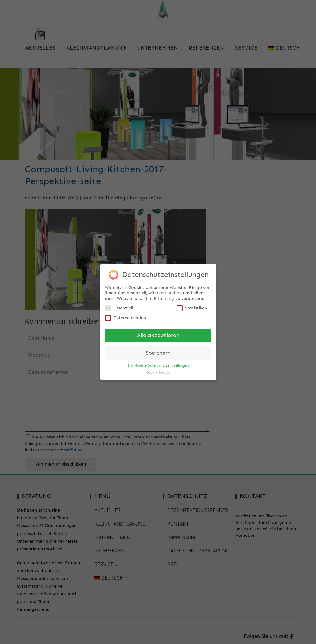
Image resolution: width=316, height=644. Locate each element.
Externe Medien (125, 316)
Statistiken (192, 306)
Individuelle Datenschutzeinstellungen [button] (158, 364)
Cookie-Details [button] (158, 371)
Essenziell (119, 306)
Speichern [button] (158, 351)
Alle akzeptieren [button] (158, 334)
